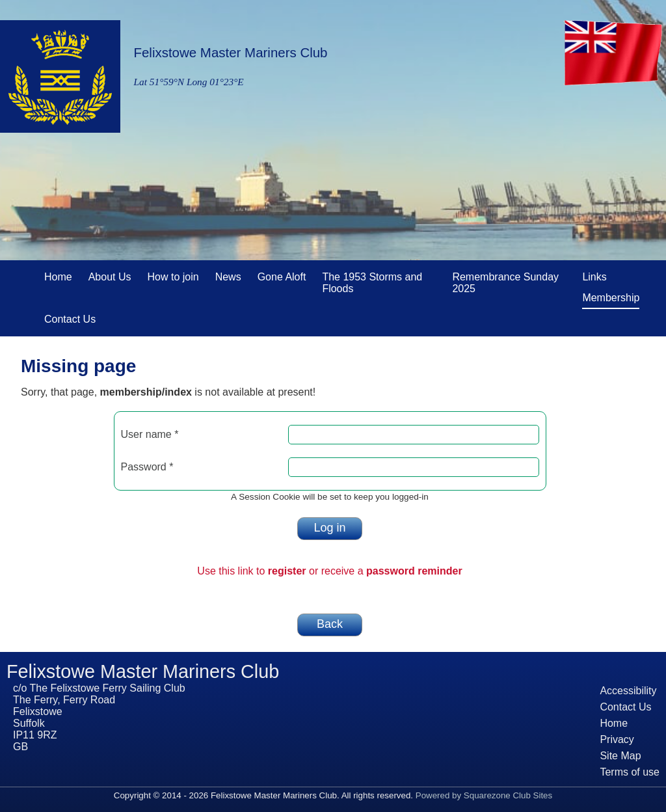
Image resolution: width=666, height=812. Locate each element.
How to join (173, 275)
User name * (150, 434)
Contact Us (70, 317)
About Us (110, 275)
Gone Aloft (282, 275)
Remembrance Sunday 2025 (505, 280)
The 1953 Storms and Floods (379, 280)
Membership (611, 298)
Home (58, 275)
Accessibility (628, 691)
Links (594, 275)
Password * (147, 467)
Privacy (617, 739)
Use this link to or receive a (329, 571)
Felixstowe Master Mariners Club (230, 52)
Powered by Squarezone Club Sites (484, 795)
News (228, 275)
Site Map (620, 756)
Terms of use (630, 772)
